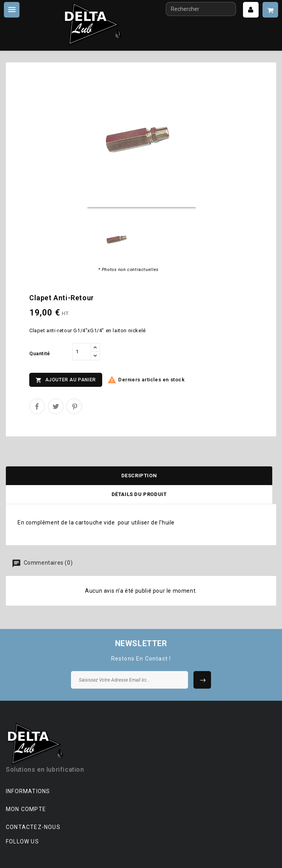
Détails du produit (139, 494)
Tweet (56, 406)
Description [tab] (139, 476)
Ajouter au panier (66, 380)
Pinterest (74, 406)
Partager (37, 406)
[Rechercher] (201, 9)
